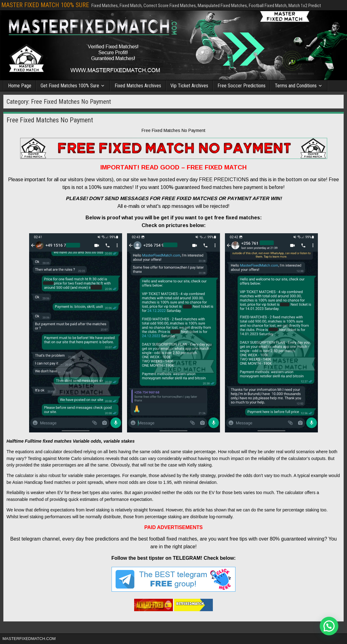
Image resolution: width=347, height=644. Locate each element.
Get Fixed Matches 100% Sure (70, 86)
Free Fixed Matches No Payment (50, 120)
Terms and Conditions (296, 86)
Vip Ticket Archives (189, 86)
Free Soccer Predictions (242, 86)
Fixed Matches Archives (138, 86)
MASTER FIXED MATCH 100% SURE (45, 5)
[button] (329, 626)
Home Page (20, 86)
